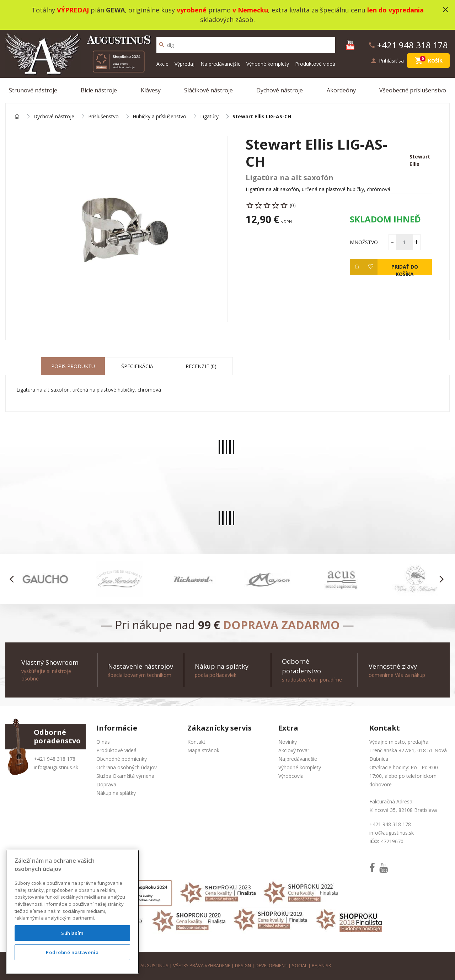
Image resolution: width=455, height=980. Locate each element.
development (271, 966)
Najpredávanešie (298, 759)
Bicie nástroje (99, 90)
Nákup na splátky (116, 793)
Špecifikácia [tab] (137, 366)
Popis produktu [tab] (73, 366)
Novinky (288, 742)
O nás (103, 742)
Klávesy (151, 90)
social (299, 966)
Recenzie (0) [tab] (201, 366)
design (243, 966)
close (445, 10)
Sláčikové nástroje (208, 90)
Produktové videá (315, 64)
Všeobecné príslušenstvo (413, 90)
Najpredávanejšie (221, 64)
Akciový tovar (294, 750)
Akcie (162, 64)
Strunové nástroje (33, 90)
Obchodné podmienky (122, 759)
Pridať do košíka (404, 269)
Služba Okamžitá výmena (125, 776)
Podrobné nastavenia (72, 952)
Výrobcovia (291, 776)
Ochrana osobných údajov (127, 767)
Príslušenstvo (103, 117)
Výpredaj (184, 64)
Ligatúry (209, 117)
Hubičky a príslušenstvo (159, 117)
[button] (14, 579)
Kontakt (196, 742)
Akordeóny (341, 90)
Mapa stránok (203, 750)
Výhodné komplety (268, 64)
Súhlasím (72, 933)
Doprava (106, 784)
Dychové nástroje (280, 90)
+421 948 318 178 (55, 759)
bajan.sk (321, 966)
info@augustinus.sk (56, 767)
